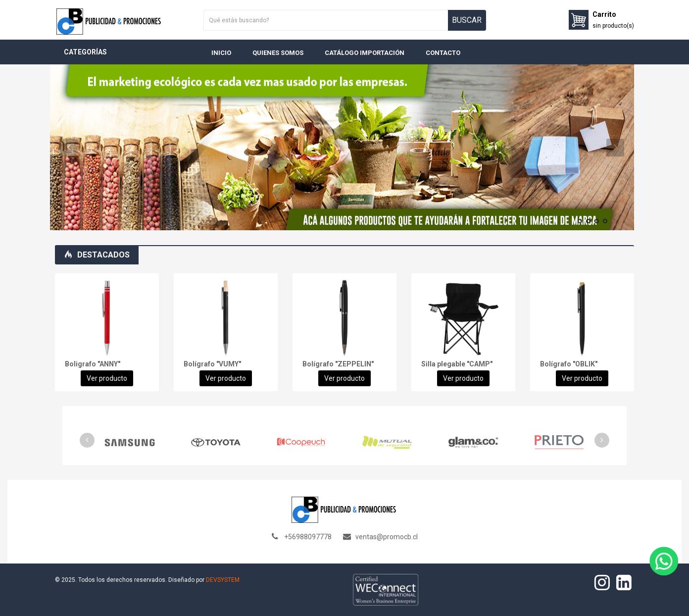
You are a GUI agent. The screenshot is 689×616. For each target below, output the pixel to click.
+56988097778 (308, 537)
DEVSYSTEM (223, 580)
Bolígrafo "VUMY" (212, 364)
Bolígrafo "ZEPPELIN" (338, 364)
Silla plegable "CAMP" (457, 364)
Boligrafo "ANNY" (93, 364)
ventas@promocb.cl (387, 537)
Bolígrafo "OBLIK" (569, 364)
